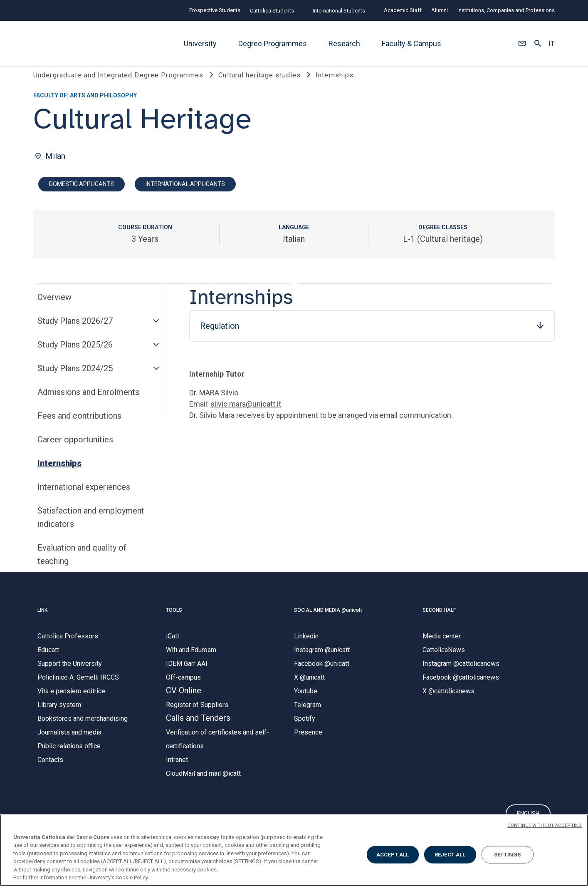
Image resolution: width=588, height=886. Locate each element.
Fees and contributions (79, 427)
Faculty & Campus (411, 43)
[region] (294, 850)
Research (344, 43)
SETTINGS (507, 855)
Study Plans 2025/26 (75, 355)
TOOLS (174, 620)
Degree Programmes (273, 43)
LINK (42, 620)
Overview (54, 308)
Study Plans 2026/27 (75, 332)
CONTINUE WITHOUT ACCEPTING (545, 825)
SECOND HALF (439, 620)
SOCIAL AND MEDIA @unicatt (328, 620)
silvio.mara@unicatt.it (246, 415)
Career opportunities (75, 450)
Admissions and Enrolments (88, 403)
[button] (522, 44)
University (200, 43)
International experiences (84, 498)
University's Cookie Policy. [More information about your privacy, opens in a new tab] (118, 877)
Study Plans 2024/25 (75, 379)
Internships (59, 474)
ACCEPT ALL (393, 855)
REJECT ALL (450, 855)
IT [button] (552, 44)
